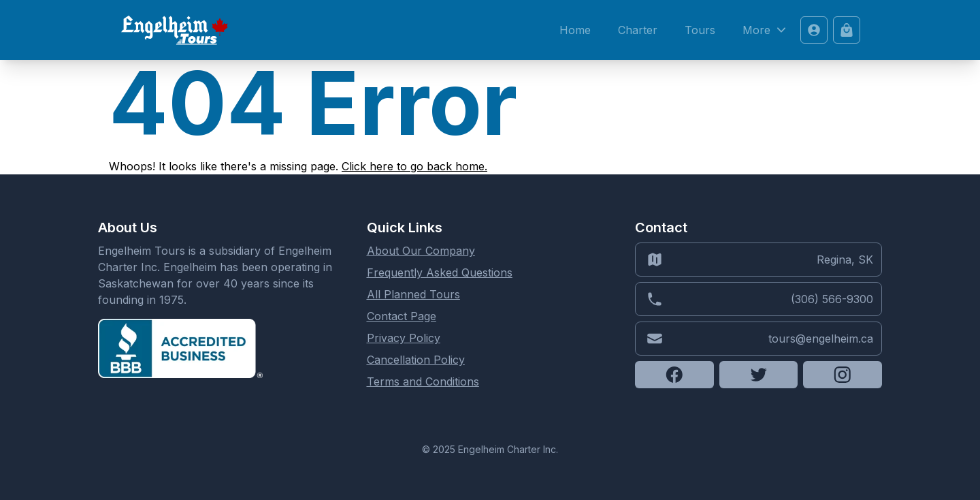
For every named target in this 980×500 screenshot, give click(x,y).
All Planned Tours (413, 294)
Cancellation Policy (416, 360)
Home (575, 30)
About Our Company (421, 251)
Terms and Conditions (423, 381)
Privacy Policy (404, 338)
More (766, 30)
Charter (638, 30)
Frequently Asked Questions (440, 272)
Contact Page (402, 316)
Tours (700, 30)
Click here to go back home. (414, 166)
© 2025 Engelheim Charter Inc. (490, 449)
